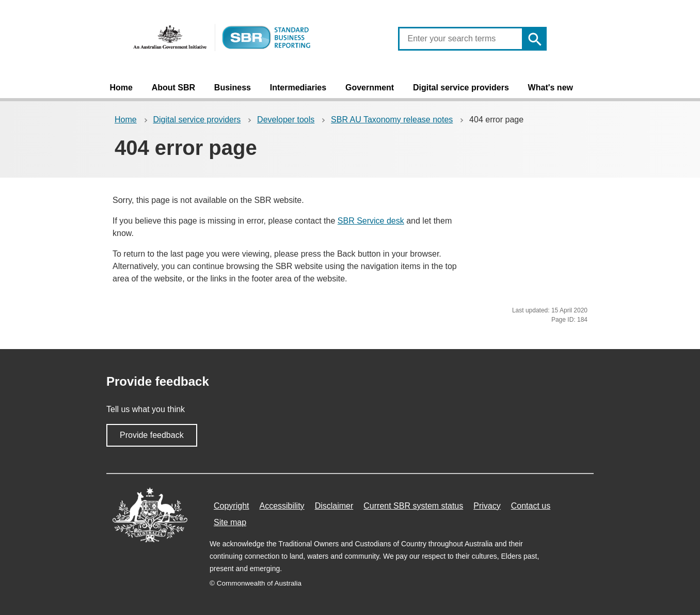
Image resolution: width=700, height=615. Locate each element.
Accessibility (282, 506)
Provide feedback (152, 435)
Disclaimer (334, 506)
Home (121, 88)
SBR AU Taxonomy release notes (392, 120)
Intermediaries (298, 88)
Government (370, 88)
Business (233, 88)
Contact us (531, 506)
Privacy (487, 506)
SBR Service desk (371, 221)
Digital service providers (461, 88)
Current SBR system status (413, 506)
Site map (230, 522)
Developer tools (286, 120)
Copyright (231, 506)
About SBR (173, 88)
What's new (551, 88)
